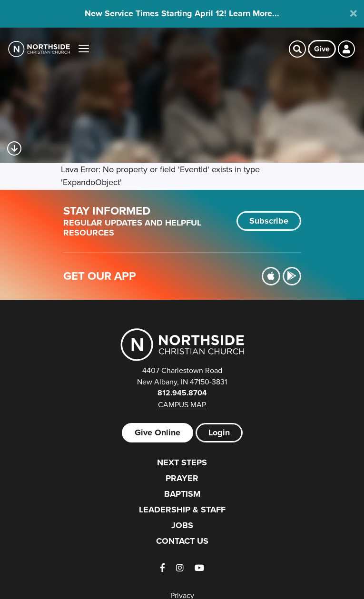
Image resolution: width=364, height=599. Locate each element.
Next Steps (182, 462)
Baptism (182, 494)
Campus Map (182, 404)
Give (322, 49)
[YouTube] (199, 568)
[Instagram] (180, 568)
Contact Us (182, 541)
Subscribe (269, 221)
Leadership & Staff (182, 510)
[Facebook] (162, 568)
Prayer (182, 478)
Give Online (157, 432)
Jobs (182, 525)
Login (219, 432)
